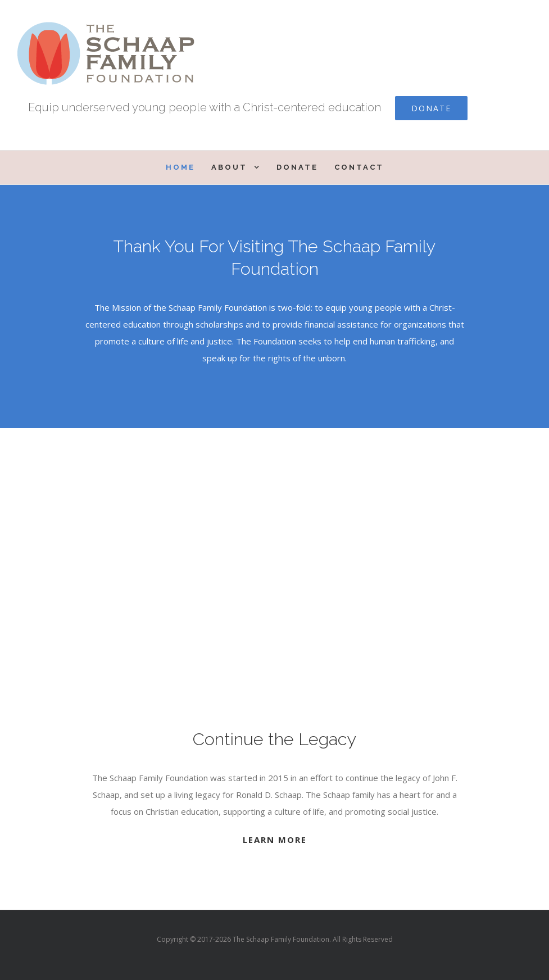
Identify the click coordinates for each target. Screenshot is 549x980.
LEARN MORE (275, 840)
